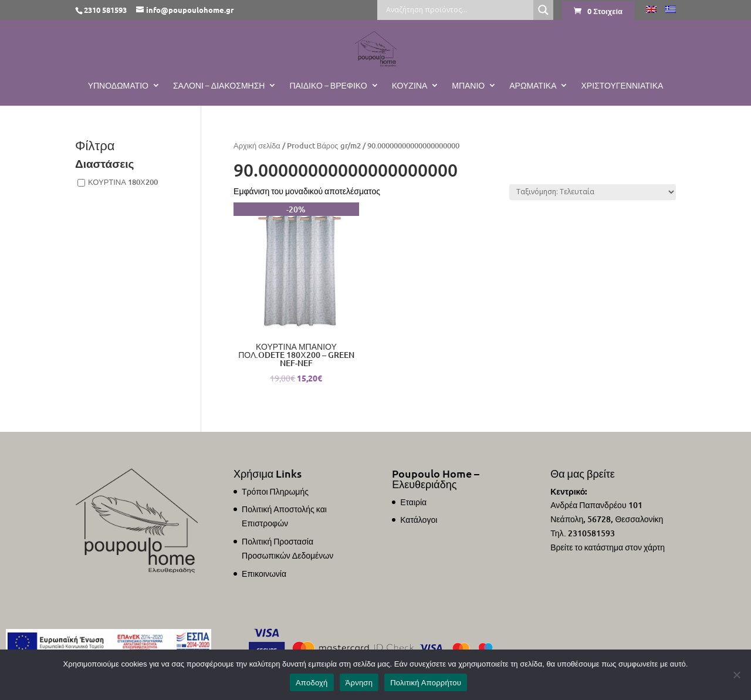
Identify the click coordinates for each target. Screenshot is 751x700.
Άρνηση (359, 683)
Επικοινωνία (264, 574)
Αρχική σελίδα (257, 146)
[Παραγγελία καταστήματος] (593, 192)
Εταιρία (413, 502)
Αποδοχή (312, 683)
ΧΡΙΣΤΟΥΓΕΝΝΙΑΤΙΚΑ (622, 86)
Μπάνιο (468, 86)
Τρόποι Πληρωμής (275, 491)
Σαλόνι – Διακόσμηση (219, 86)
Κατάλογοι (419, 520)
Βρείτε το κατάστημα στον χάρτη (608, 547)
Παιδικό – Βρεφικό (328, 86)
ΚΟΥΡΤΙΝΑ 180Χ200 (123, 182)
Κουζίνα (410, 86)
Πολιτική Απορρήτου (426, 683)
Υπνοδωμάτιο (118, 86)
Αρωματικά (533, 86)
